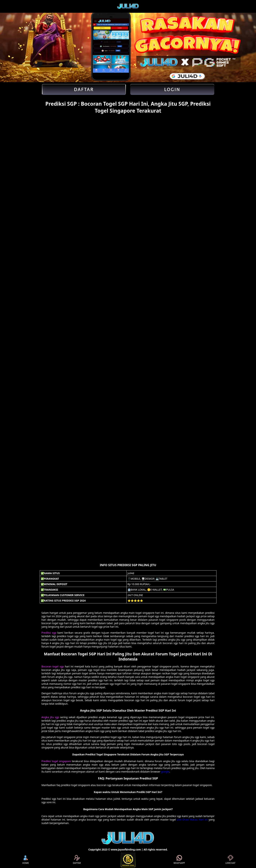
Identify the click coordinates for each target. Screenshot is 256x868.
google (165, 772)
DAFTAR (77, 860)
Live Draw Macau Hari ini (192, 820)
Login (172, 89)
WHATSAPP (179, 860)
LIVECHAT (230, 860)
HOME (26, 860)
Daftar (84, 89)
